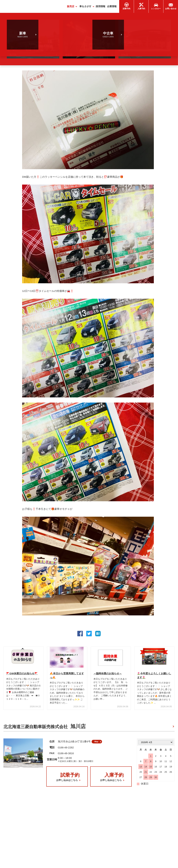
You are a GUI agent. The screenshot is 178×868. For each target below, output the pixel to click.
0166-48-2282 (66, 750)
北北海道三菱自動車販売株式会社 (45, 728)
